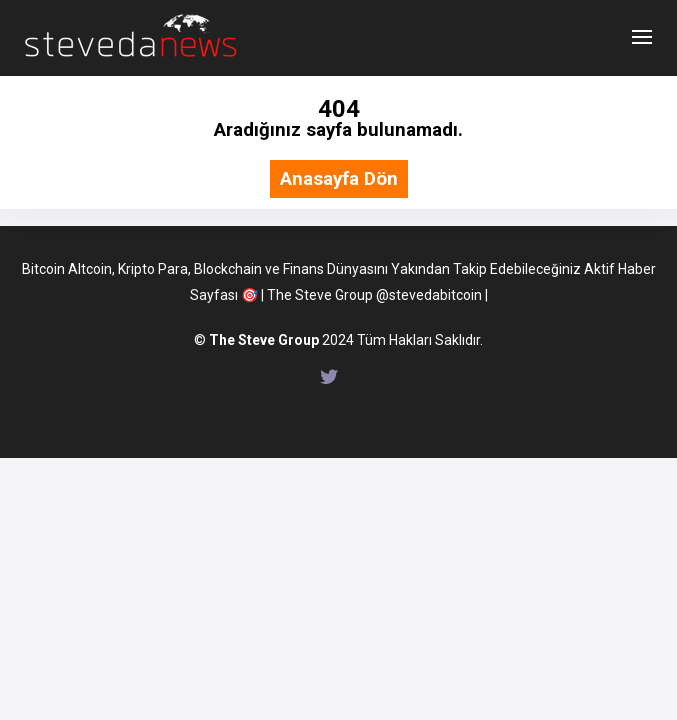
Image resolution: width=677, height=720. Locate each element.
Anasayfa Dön (339, 179)
